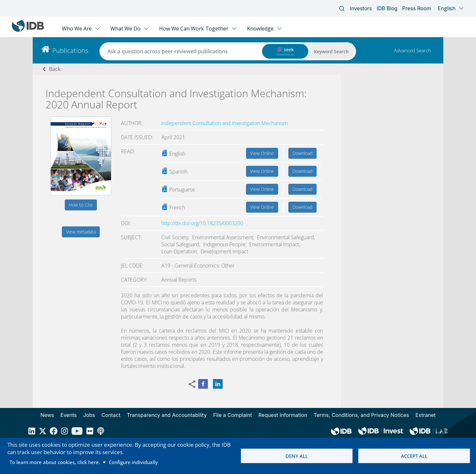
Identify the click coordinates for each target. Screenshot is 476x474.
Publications (70, 51)
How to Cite (81, 205)
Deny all (297, 456)
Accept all (414, 456)
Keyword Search (331, 51)
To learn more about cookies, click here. (55, 462)
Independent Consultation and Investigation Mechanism (225, 123)
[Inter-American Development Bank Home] (28, 30)
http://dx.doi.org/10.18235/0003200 (202, 223)
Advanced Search (412, 50)
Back (55, 69)
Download (302, 153)
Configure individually (133, 462)
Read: (128, 151)
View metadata (81, 232)
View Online (262, 153)
